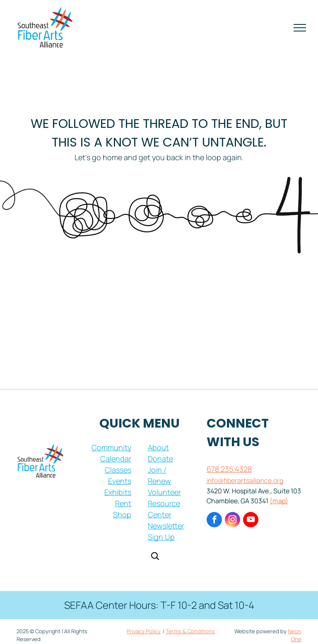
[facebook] (214, 521)
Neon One (295, 635)
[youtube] (251, 521)
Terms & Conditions (190, 631)
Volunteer (164, 492)
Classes (118, 470)
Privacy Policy (144, 631)
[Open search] (155, 557)
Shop (122, 514)
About (158, 447)
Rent (123, 503)
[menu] (300, 28)
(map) (279, 501)
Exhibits (118, 492)
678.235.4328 (229, 469)
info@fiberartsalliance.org (245, 481)
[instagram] (232, 521)
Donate (160, 459)
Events (120, 481)
